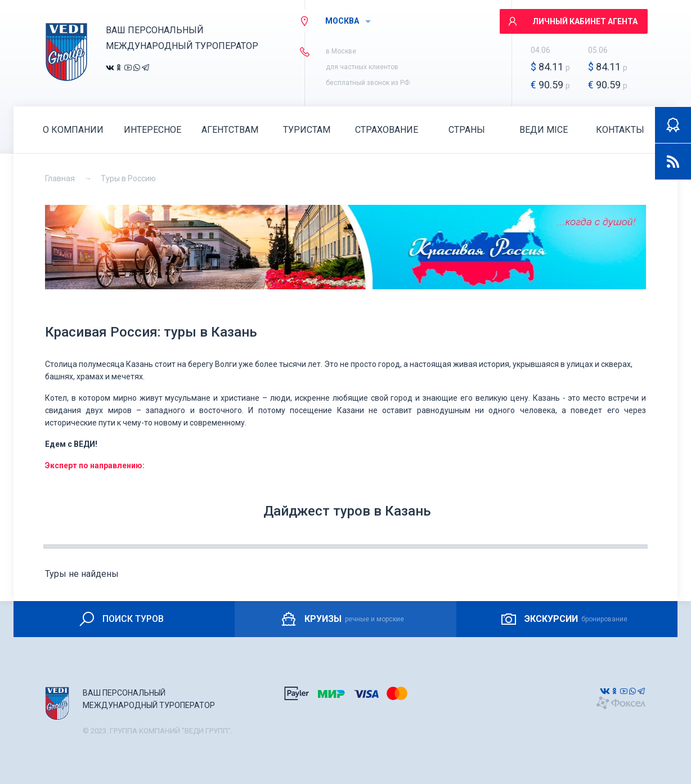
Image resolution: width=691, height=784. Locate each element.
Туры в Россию (128, 178)
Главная (60, 178)
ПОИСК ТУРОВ (121, 619)
